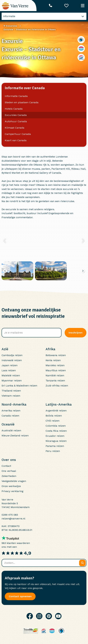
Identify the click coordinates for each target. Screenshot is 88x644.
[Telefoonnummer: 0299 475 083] (51, 6)
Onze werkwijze (11, 486)
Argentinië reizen (56, 411)
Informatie (9, 16)
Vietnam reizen (11, 396)
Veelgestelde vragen (14, 481)
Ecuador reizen (55, 436)
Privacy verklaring (12, 491)
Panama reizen (55, 446)
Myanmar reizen (12, 381)
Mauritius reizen (56, 370)
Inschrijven (76, 333)
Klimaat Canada (15, 128)
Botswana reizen (56, 355)
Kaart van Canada (16, 140)
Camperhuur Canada (18, 134)
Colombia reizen (56, 426)
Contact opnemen (20, 596)
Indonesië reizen (12, 360)
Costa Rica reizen (56, 431)
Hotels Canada (14, 109)
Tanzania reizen (55, 381)
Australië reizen (11, 430)
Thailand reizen (11, 391)
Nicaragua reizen (56, 441)
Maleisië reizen (11, 375)
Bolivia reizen (54, 416)
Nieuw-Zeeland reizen (15, 436)
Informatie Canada (16, 96)
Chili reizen (52, 421)
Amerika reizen (11, 411)
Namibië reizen (55, 375)
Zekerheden (9, 476)
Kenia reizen (53, 360)
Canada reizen (10, 416)
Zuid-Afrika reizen (57, 386)
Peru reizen (53, 451)
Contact (6, 466)
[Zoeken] (82, 563)
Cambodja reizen (12, 355)
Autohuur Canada (16, 121)
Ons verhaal (9, 471)
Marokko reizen (55, 365)
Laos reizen (9, 370)
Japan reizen (10, 365)
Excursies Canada (16, 115)
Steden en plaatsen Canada (22, 102)
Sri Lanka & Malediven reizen (19, 386)
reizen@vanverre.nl (13, 519)
